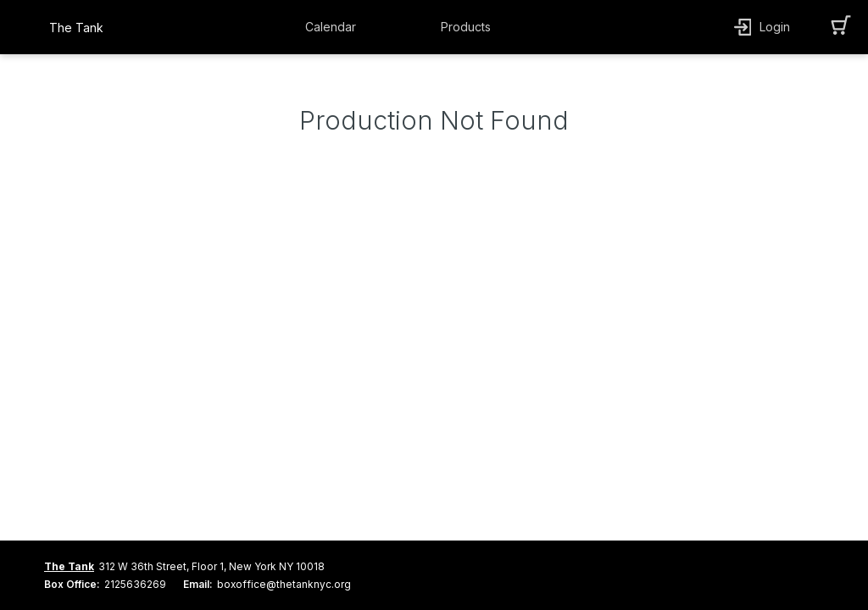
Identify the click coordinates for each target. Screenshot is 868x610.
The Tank (69, 566)
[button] (335, 27)
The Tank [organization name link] (76, 28)
